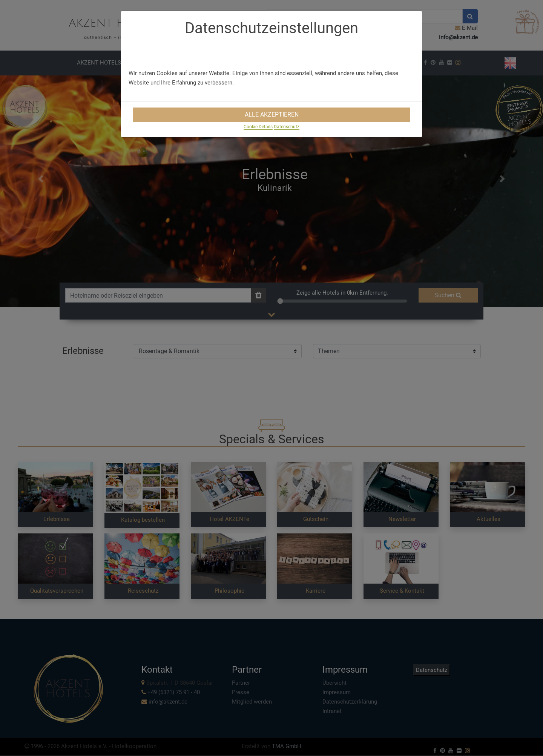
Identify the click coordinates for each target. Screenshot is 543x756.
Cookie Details (258, 127)
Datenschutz (287, 127)
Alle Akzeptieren (272, 114)
